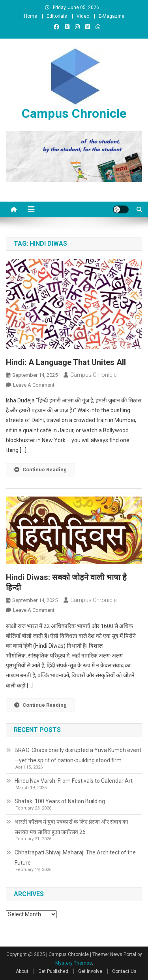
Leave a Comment (34, 385)
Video (83, 16)
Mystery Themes (74, 963)
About (22, 971)
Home (31, 16)
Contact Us (124, 971)
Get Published (53, 971)
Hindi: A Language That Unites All (66, 362)
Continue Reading (40, 470)
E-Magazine (111, 16)
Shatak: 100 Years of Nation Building (60, 801)
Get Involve (90, 971)
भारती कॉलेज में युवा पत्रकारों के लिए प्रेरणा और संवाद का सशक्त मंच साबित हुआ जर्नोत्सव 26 (71, 827)
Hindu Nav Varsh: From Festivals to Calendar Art (74, 781)
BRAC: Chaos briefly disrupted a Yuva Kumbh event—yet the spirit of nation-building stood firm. (78, 755)
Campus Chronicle (74, 113)
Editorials (57, 16)
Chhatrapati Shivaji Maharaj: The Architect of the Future (75, 858)
